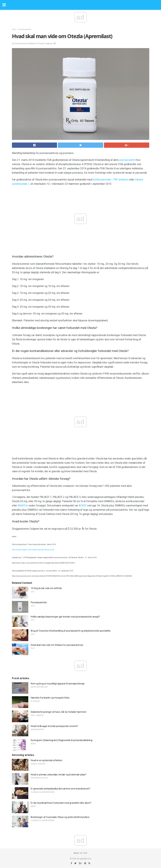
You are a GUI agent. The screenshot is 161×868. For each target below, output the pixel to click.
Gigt (14, 29)
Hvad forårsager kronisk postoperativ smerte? (54, 726)
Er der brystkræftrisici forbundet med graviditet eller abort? (61, 803)
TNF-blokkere (121, 180)
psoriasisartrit (127, 160)
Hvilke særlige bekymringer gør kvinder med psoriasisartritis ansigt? (65, 617)
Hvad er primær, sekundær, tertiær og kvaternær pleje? (59, 775)
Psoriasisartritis (25, 29)
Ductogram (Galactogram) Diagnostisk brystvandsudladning (62, 740)
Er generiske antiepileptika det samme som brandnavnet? (60, 789)
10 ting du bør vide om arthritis (46, 588)
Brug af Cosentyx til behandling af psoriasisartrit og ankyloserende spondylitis (71, 631)
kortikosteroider (102, 180)
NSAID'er (23, 506)
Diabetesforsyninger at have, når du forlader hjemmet (59, 712)
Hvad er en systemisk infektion (47, 760)
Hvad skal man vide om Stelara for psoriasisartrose (57, 645)
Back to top (80, 853)
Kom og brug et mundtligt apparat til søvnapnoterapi (58, 684)
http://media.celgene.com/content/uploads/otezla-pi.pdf (33, 550)
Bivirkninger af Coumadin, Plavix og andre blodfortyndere (60, 817)
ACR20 (83, 506)
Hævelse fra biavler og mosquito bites (50, 698)
